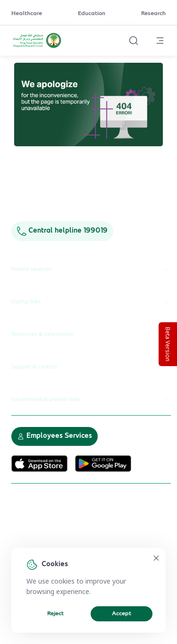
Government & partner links (91, 400)
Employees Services (55, 436)
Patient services (91, 269)
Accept (122, 614)
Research (153, 14)
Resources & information (91, 335)
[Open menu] (160, 41)
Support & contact (91, 367)
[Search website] (134, 41)
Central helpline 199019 (62, 231)
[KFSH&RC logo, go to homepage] (37, 47)
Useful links (91, 302)
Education (92, 14)
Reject (55, 614)
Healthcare (27, 14)
